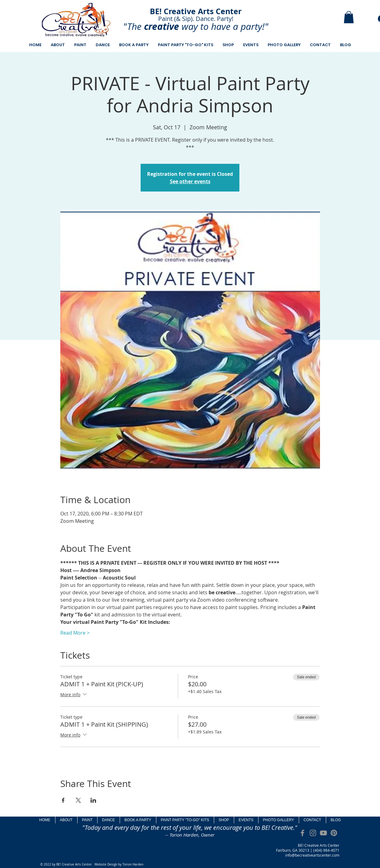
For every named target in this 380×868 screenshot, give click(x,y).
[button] (349, 17)
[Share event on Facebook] (63, 800)
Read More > (75, 633)
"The (132, 26)
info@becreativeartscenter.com (312, 855)
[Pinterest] (334, 833)
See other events (190, 181)
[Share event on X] (78, 800)
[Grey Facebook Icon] (302, 833)
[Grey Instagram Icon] (313, 833)
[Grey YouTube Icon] (323, 833)
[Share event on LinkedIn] (93, 800)
